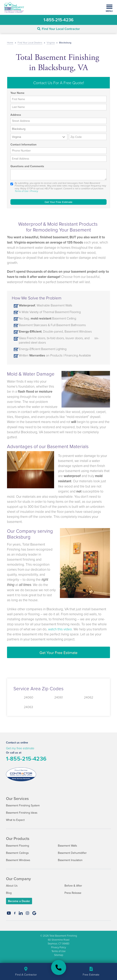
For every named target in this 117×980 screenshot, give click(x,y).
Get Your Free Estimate (58, 652)
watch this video (60, 629)
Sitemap (59, 955)
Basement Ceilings (17, 853)
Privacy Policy (58, 947)
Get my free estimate (20, 748)
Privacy (34, 191)
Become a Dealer (19, 901)
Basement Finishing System (23, 805)
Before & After (73, 885)
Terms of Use (22, 191)
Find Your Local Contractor (59, 29)
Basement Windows (18, 860)
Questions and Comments (27, 166)
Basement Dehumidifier (72, 853)
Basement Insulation (70, 860)
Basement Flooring (18, 845)
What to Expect (15, 820)
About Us (12, 885)
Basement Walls (67, 845)
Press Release (73, 893)
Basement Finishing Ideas (22, 813)
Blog (9, 893)
